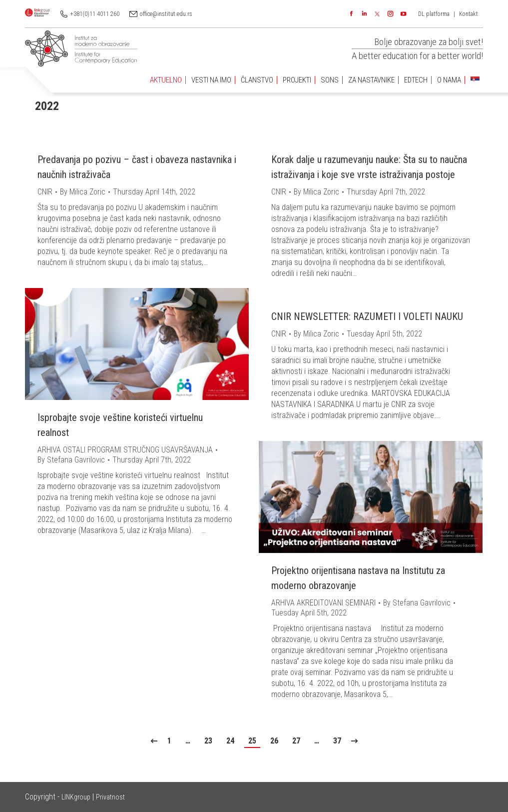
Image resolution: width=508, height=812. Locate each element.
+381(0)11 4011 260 (95, 14)
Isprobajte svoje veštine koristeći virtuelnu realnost (120, 425)
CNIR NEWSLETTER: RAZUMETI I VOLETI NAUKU (367, 316)
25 (252, 741)
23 (208, 741)
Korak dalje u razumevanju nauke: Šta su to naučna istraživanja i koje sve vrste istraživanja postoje (369, 167)
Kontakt (469, 14)
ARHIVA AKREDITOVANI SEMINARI (323, 603)
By (83, 192)
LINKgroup (76, 797)
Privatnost (110, 797)
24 (230, 741)
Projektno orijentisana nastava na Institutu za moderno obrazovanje (358, 578)
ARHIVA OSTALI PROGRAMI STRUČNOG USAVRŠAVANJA (125, 450)
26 (274, 741)
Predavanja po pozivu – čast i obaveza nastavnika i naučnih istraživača (137, 167)
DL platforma (434, 14)
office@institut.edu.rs (166, 14)
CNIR (45, 192)
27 (296, 741)
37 (337, 741)
